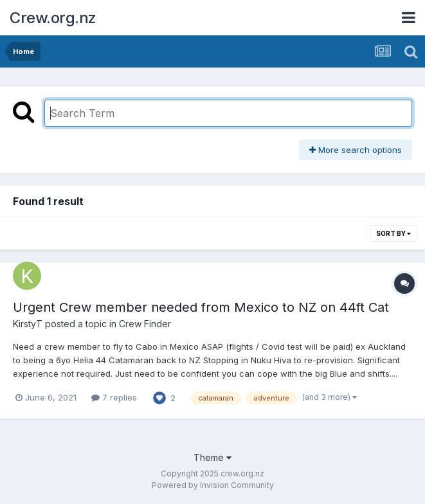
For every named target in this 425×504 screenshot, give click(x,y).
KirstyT (28, 324)
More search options (356, 150)
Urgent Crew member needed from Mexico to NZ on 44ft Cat (201, 307)
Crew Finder (145, 324)
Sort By (393, 233)
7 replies (114, 397)
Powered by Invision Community (213, 485)
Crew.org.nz (53, 18)
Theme (212, 457)
